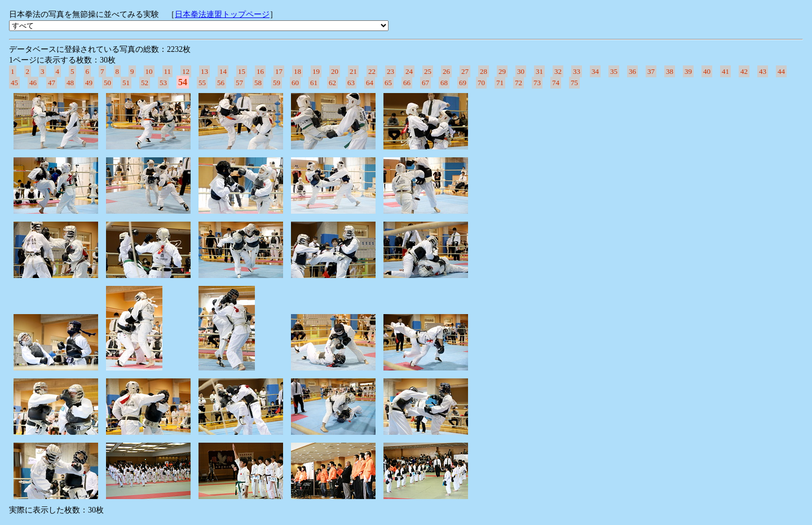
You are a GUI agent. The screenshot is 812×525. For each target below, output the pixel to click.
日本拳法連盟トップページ (222, 14)
